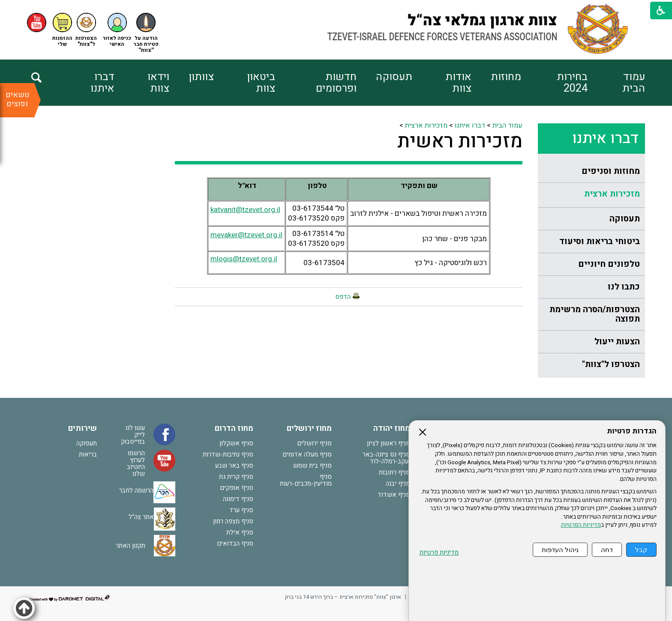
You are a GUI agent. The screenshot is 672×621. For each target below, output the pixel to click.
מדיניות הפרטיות (581, 525)
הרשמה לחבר (136, 490)
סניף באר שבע (234, 466)
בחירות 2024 (572, 83)
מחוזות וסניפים (611, 171)
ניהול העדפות (560, 550)
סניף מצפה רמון (233, 521)
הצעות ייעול (617, 342)
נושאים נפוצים (17, 99)
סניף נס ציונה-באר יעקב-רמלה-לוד (386, 458)
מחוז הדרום (234, 428)
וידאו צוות (158, 83)
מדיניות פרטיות (439, 553)
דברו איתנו (102, 83)
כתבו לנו (624, 287)
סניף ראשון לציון (388, 443)
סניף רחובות (394, 472)
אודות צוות (458, 83)
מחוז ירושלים (309, 428)
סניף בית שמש (312, 466)
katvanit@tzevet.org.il (245, 210)
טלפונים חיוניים (609, 264)
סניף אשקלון (236, 443)
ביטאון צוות (261, 83)
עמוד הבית (634, 83)
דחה (607, 550)
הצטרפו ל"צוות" (611, 364)
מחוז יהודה (392, 428)
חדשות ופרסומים (336, 83)
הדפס (343, 297)
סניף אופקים (237, 488)
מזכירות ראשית (460, 141)
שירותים (82, 428)
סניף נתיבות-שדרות (228, 454)
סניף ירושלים (314, 443)
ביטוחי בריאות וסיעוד (600, 241)
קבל (641, 550)
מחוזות (506, 77)
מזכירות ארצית (612, 194)
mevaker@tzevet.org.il (246, 235)
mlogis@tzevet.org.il (244, 259)
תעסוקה (394, 77)
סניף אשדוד (394, 495)
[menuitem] (616, 83)
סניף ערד (241, 510)
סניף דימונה (238, 499)
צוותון (201, 77)
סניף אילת (240, 532)
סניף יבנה (398, 484)
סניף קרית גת (236, 477)
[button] (117, 30)
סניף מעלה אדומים (307, 454)
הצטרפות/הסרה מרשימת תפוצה (595, 314)
